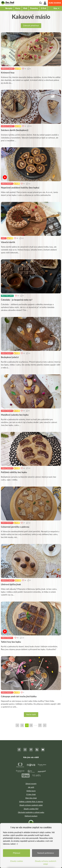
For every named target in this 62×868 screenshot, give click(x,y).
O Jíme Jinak (31, 795)
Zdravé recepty (7, 184)
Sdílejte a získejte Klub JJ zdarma (31, 802)
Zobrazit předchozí (31, 26)
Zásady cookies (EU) (31, 809)
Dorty (4, 238)
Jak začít (31, 787)
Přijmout (17, 853)
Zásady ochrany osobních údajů (31, 805)
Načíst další (31, 715)
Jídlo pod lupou (7, 296)
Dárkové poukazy (31, 816)
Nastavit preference (46, 853)
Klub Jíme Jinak (31, 798)
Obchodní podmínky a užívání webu (31, 812)
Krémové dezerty (8, 69)
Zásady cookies (17, 861)
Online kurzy (31, 791)
